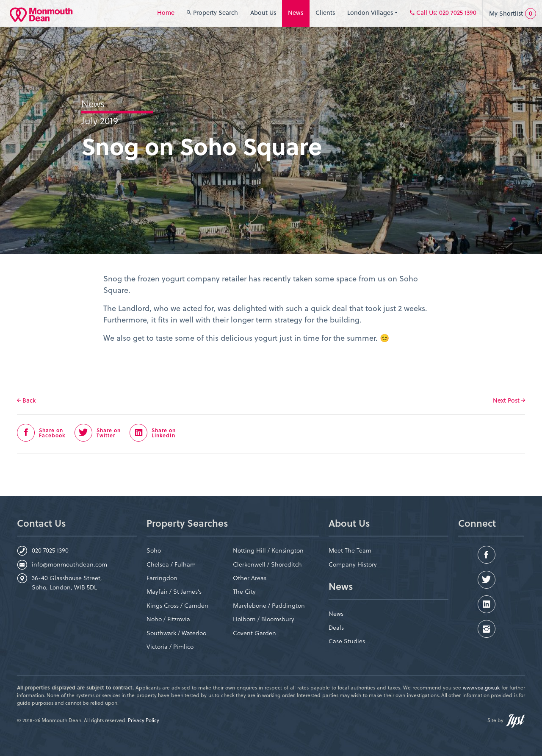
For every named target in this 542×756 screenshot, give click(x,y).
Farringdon (162, 578)
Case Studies (347, 641)
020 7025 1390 (50, 550)
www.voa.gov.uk (481, 687)
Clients (325, 13)
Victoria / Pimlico (170, 646)
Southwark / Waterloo (176, 633)
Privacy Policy (144, 720)
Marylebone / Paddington (269, 605)
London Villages (372, 13)
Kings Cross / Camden (177, 605)
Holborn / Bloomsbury (264, 619)
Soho (154, 550)
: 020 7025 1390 (443, 13)
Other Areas (250, 578)
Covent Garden (254, 633)
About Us (263, 13)
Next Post (509, 400)
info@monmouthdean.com (69, 564)
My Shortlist (513, 14)
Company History (353, 564)
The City (244, 591)
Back (26, 400)
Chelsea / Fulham (171, 564)
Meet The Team (350, 550)
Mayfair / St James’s (174, 591)
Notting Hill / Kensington (268, 550)
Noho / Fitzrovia (168, 619)
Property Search (212, 13)
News (296, 13)
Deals (336, 627)
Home (166, 13)
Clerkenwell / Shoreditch (267, 564)
